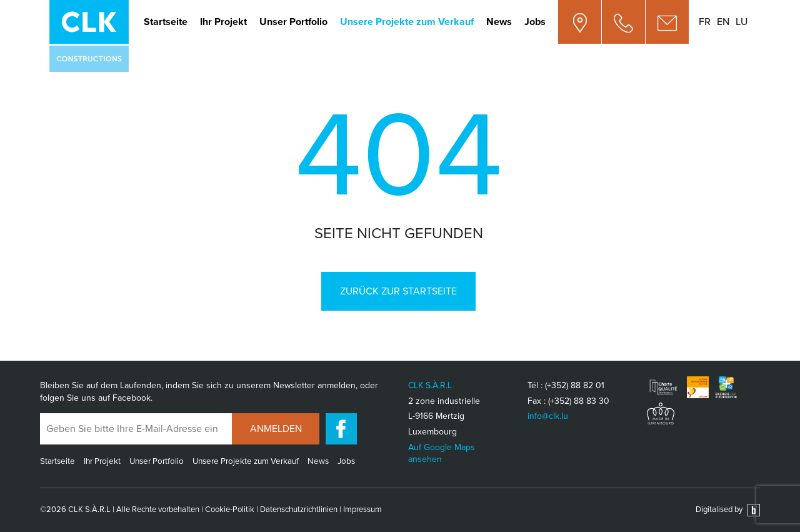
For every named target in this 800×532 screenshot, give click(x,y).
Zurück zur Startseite (398, 291)
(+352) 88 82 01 (575, 385)
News (499, 22)
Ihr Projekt (223, 22)
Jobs (535, 22)
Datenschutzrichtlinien (299, 509)
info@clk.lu (548, 416)
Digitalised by (728, 509)
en (723, 22)
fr (705, 22)
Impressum (362, 509)
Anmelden (276, 429)
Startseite (166, 22)
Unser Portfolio (293, 22)
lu (742, 22)
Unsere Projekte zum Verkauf (407, 22)
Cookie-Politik (230, 509)
